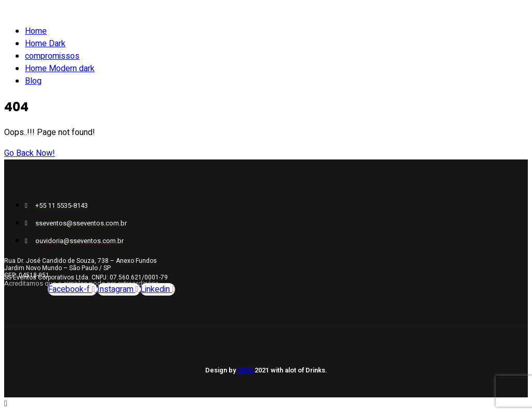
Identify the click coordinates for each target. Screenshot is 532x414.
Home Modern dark (60, 69)
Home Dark (45, 44)
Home (36, 31)
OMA (246, 370)
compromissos (52, 56)
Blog (33, 81)
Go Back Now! (30, 153)
